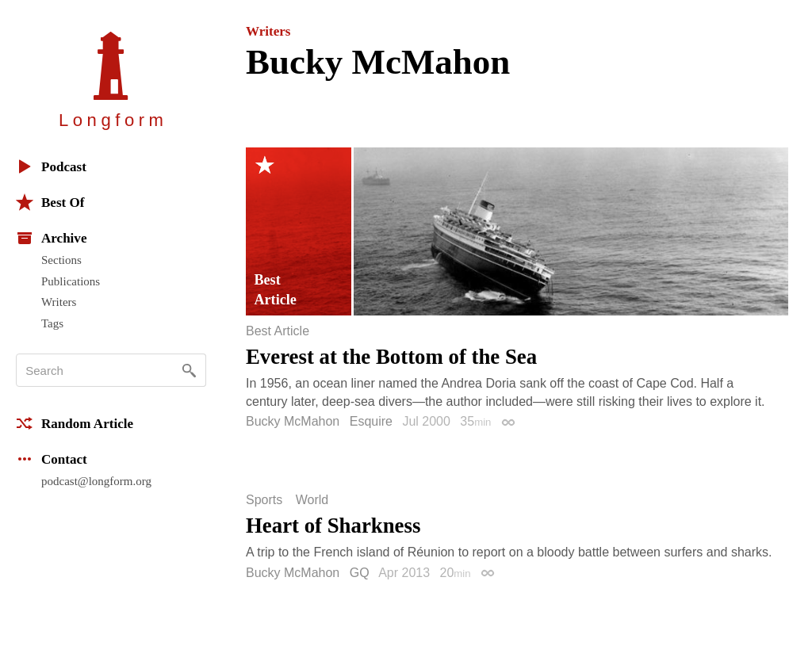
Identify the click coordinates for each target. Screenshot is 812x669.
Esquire (371, 421)
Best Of (50, 202)
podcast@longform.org (96, 481)
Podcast (51, 166)
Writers (59, 302)
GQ (360, 573)
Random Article (75, 423)
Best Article (278, 331)
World (312, 500)
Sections (61, 260)
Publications (71, 281)
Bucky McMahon (293, 421)
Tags (52, 323)
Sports (264, 500)
